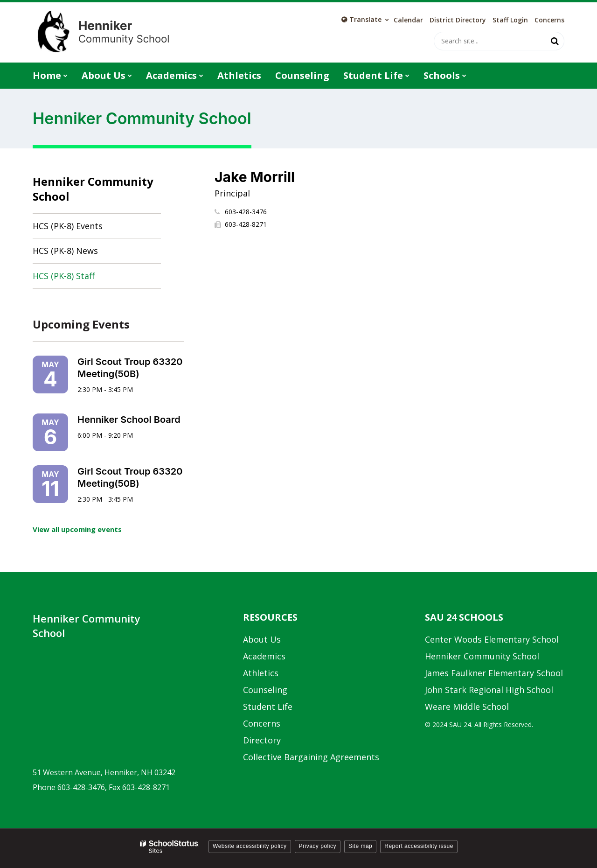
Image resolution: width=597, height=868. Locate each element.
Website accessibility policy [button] (250, 846)
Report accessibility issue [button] (419, 846)
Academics (264, 656)
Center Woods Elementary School (492, 639)
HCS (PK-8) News (65, 251)
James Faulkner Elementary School (494, 673)
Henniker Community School (93, 189)
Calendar (408, 20)
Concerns (549, 20)
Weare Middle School (467, 707)
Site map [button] (360, 846)
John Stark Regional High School (489, 690)
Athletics (261, 673)
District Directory (458, 20)
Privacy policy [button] (318, 846)
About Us (262, 639)
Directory (262, 740)
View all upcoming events (77, 529)
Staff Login (510, 20)
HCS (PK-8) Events (68, 226)
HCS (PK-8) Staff (64, 276)
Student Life (268, 707)
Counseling (265, 690)
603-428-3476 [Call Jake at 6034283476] (246, 212)
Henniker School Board (129, 420)
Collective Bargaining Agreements (311, 757)
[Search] (555, 41)
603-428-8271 (246, 224)
